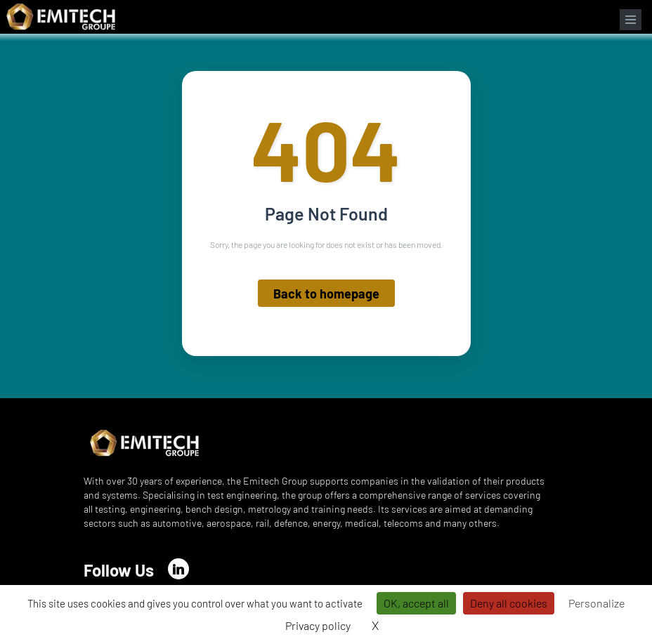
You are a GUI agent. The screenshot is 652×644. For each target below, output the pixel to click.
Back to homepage (326, 294)
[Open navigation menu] (631, 20)
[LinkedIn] (178, 569)
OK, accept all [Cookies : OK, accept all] (416, 603)
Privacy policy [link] (318, 625)
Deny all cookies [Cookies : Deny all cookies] (509, 603)
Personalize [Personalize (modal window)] (596, 603)
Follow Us (119, 570)
